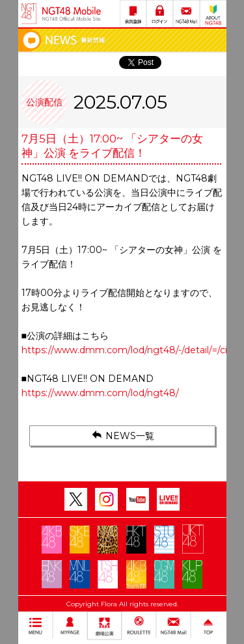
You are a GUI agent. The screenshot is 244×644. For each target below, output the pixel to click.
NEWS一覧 (122, 435)
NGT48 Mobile (72, 14)
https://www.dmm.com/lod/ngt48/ (100, 393)
